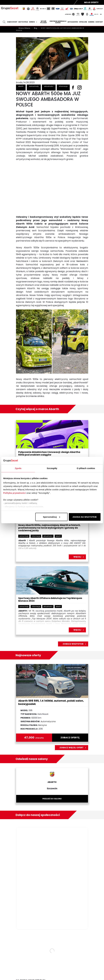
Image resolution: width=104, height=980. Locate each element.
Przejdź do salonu (52, 799)
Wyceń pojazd (44, 22)
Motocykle (23, 22)
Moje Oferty (91, 2)
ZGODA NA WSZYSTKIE (85, 517)
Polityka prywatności (15, 493)
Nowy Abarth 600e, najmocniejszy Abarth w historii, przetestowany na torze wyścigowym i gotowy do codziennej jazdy (49, 528)
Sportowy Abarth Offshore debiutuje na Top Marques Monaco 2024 (50, 600)
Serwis (33, 22)
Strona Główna (25, 28)
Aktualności (73, 22)
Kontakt (99, 22)
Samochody (12, 22)
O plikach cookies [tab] (86, 468)
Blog (36, 28)
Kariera (91, 22)
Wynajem (83, 22)
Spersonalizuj (52, 517)
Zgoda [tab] (18, 468)
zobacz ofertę (70, 738)
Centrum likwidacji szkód (58, 22)
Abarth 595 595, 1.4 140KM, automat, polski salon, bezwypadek (51, 702)
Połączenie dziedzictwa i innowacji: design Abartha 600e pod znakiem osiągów (49, 454)
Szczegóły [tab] (52, 468)
